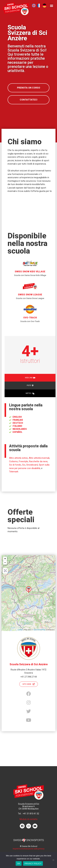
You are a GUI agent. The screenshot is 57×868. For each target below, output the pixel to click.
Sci (24, 465)
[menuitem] (34, 6)
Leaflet (20, 630)
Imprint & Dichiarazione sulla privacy (29, 849)
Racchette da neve (38, 461)
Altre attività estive (18, 458)
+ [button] (5, 559)
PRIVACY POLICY (33, 864)
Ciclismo (13, 461)
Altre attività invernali (39, 458)
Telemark (14, 472)
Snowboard (32, 465)
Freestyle (23, 461)
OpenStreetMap (39, 630)
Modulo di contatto (29, 819)
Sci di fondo (15, 465)
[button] (51, 6)
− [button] (5, 563)
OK (19, 864)
